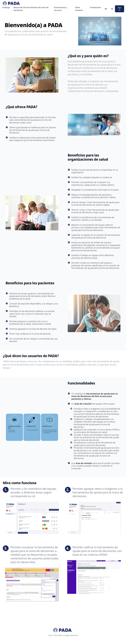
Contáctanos (95, 7)
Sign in (120, 9)
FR (112, 9)
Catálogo (6, 7)
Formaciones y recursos (60, 9)
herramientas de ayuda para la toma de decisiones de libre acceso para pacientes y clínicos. (95, 396)
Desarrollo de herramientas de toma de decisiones (31, 9)
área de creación (83, 404)
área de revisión (84, 463)
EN (106, 9)
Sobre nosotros (79, 9)
